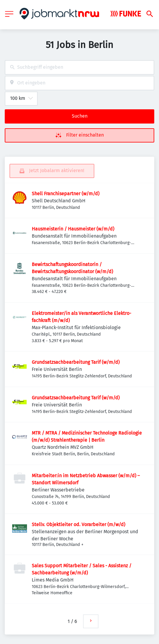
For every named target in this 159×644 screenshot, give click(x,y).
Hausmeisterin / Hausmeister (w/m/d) (73, 229)
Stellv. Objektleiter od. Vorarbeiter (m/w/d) (78, 524)
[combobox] (79, 67)
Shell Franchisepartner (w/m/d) (66, 194)
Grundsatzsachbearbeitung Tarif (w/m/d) (76, 362)
